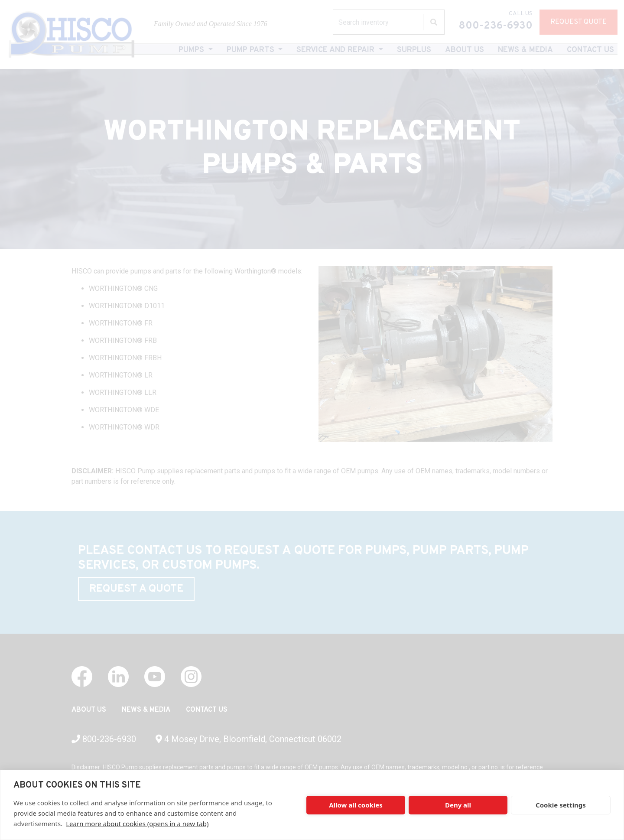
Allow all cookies (356, 805)
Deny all (458, 805)
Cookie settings (561, 805)
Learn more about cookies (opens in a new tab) (137, 824)
